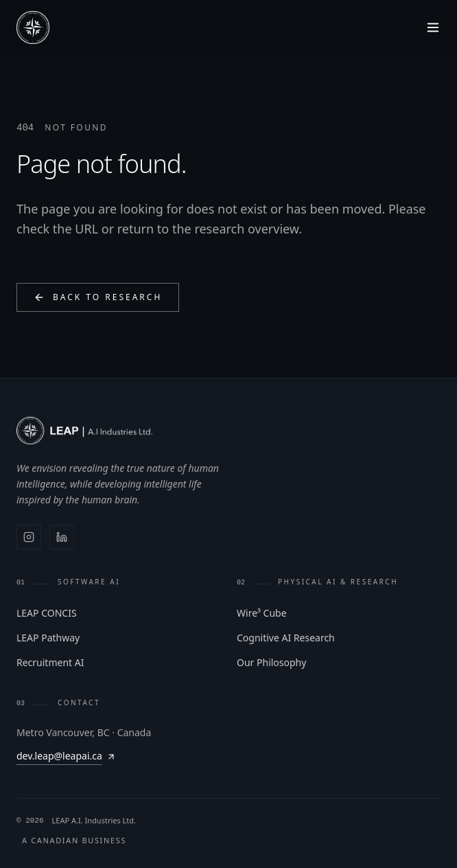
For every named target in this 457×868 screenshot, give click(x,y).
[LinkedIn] (62, 537)
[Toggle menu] (433, 27)
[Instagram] (29, 537)
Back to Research (98, 297)
